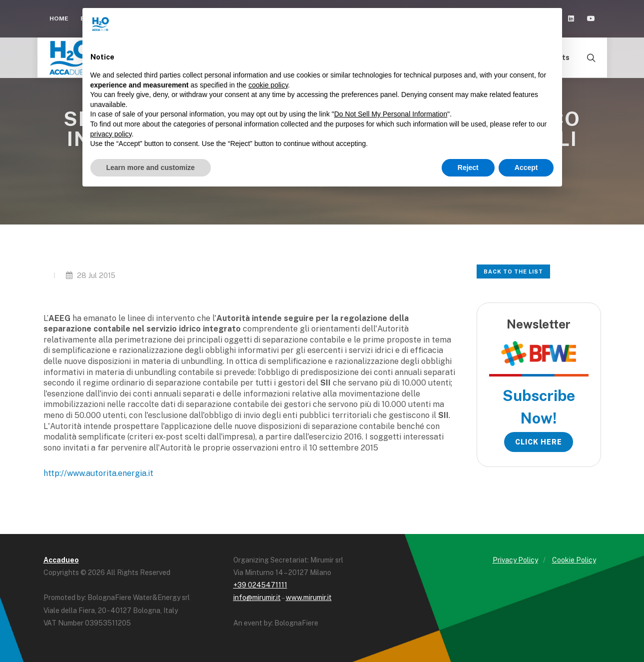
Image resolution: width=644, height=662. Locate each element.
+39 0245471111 (260, 585)
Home (59, 18)
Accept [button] (526, 167)
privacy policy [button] (111, 134)
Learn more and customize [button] (151, 167)
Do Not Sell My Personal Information (391, 114)
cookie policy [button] (268, 85)
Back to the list (513, 271)
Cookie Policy (574, 560)
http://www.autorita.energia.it (98, 473)
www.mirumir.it (309, 597)
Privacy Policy (515, 560)
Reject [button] (468, 167)
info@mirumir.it (257, 597)
